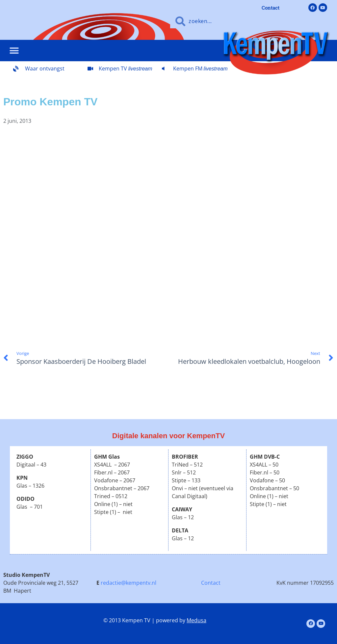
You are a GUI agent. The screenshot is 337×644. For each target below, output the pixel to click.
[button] (14, 51)
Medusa (196, 620)
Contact (211, 583)
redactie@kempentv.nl (129, 583)
